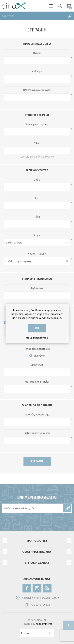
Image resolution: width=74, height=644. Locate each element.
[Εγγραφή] (33, 508)
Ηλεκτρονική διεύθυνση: (37, 90)
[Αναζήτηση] (33, 16)
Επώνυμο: (37, 72)
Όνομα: (37, 53)
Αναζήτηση (70, 16)
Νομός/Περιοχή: (37, 254)
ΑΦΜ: (37, 143)
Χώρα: (37, 235)
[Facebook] (27, 588)
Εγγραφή (37, 461)
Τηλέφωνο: (37, 288)
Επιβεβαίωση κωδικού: (37, 433)
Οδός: (37, 180)
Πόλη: (37, 217)
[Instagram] (37, 588)
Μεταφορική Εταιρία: (37, 382)
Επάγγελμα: (37, 365)
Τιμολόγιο (39, 356)
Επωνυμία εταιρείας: (37, 124)
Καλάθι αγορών (69, 6)
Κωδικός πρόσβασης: (37, 415)
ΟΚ (37, 328)
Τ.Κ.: (37, 198)
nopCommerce (44, 624)
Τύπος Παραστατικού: (37, 349)
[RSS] (47, 588)
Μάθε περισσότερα (37, 338)
